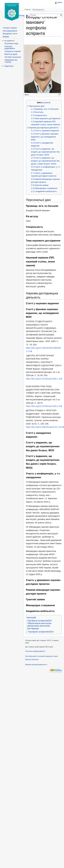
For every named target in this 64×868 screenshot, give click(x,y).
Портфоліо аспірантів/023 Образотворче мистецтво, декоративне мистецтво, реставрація (40, 625)
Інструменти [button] (9, 41)
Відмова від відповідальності (36, 664)
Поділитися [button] (9, 66)
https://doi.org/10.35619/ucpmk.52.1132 (44, 427)
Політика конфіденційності (35, 651)
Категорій (31, 618)
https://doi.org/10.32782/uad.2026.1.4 (43, 379)
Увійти (60, 3)
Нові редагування (10, 31)
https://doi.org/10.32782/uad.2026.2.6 (43, 406)
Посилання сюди (11, 44)
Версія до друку (11, 54)
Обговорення (38, 10)
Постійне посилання (13, 57)
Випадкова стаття (10, 34)
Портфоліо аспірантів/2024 (41, 632)
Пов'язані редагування (10, 48)
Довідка (6, 37)
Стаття (27, 10)
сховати (46, 103)
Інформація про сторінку (11, 61)
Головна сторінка (10, 28)
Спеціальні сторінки (13, 51)
